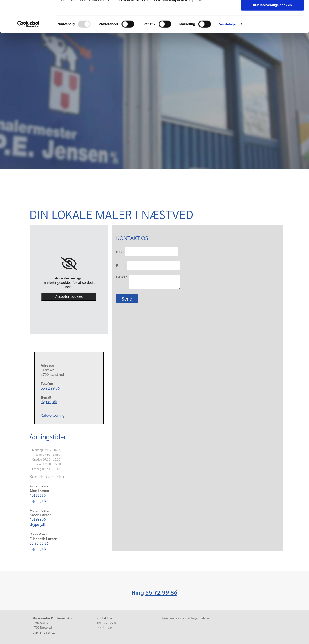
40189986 (38, 495)
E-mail (121, 265)
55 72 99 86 (50, 388)
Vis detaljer (228, 56)
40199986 (38, 519)
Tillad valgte (272, 24)
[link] (69, 264)
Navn (120, 252)
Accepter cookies (69, 297)
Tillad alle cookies (272, 11)
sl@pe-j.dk (49, 402)
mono (183, 618)
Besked (122, 277)
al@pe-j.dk (38, 500)
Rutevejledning (53, 415)
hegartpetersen (201, 618)
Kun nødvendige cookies (272, 36)
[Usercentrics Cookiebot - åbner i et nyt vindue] (28, 56)
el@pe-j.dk (38, 548)
